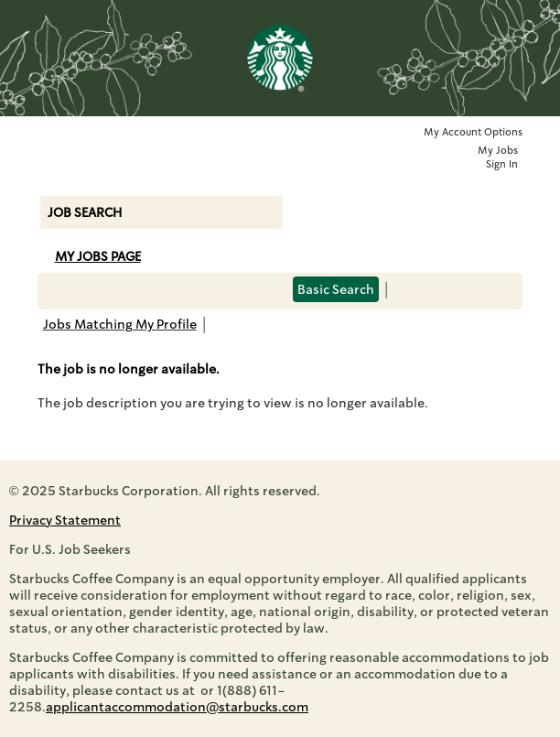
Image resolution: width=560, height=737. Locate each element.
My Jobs (498, 151)
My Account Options (473, 132)
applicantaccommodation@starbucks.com (177, 707)
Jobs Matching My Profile (120, 324)
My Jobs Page (98, 256)
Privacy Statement (65, 520)
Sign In (502, 164)
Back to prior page (264, 336)
